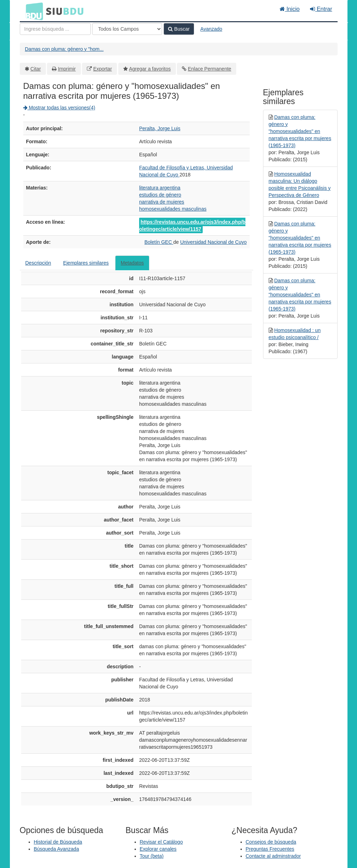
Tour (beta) (152, 856)
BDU (32, 11)
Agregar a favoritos (150, 69)
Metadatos (132, 263)
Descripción (38, 263)
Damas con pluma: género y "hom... (64, 49)
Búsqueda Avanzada (56, 849)
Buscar (179, 29)
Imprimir (67, 69)
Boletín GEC (159, 242)
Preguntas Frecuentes (270, 849)
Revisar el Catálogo (161, 842)
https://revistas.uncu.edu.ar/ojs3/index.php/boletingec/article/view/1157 (192, 225)
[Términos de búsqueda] (55, 29)
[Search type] (127, 29)
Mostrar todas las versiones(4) (59, 108)
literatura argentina (160, 188)
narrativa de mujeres (162, 202)
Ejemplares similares (86, 263)
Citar (36, 69)
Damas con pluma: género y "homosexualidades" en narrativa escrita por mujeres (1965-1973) (300, 131)
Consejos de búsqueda (271, 842)
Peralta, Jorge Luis (160, 128)
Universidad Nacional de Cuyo (213, 242)
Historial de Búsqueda (58, 842)
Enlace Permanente (210, 69)
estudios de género (160, 195)
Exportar (103, 69)
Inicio (290, 9)
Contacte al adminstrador (273, 856)
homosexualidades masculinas (173, 209)
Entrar (321, 9)
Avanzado (211, 29)
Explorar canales (158, 849)
